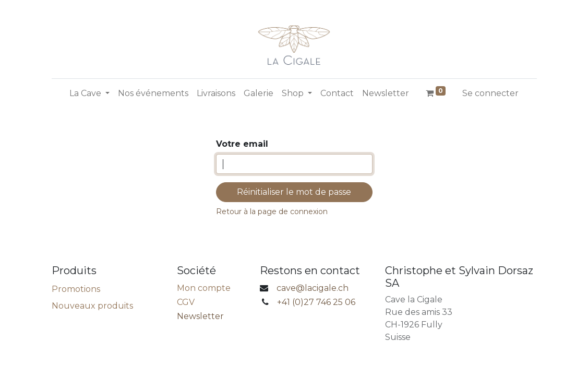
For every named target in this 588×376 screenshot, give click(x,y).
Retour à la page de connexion (272, 211)
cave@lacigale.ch (313, 288)
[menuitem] (153, 93)
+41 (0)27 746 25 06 (316, 302)
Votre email (242, 144)
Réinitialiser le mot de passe (294, 192)
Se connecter (490, 93)
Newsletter (200, 316)
